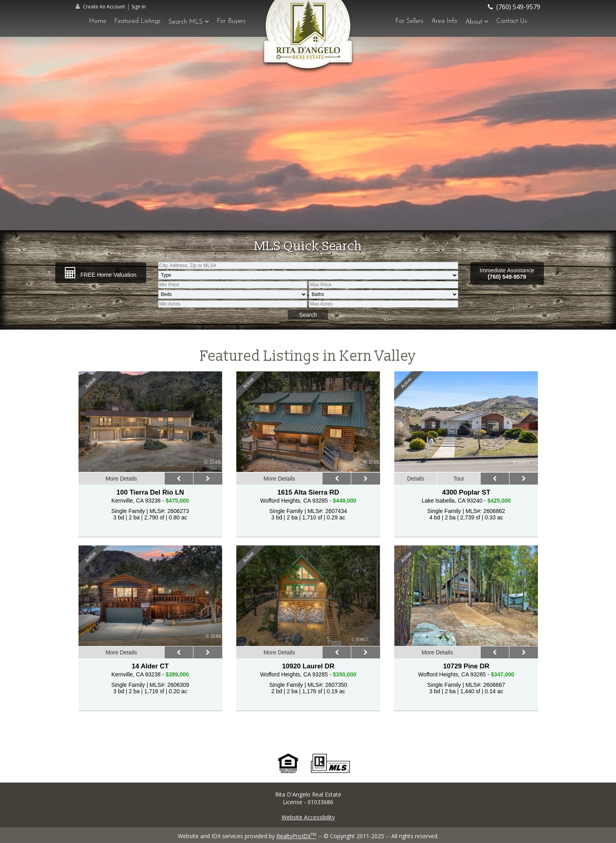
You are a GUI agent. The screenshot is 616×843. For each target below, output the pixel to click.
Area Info (444, 21)
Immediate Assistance (507, 274)
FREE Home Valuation (101, 273)
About (477, 22)
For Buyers (231, 21)
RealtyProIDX (296, 836)
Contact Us (512, 21)
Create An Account (104, 7)
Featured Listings (137, 21)
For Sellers (409, 21)
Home (98, 21)
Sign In (139, 7)
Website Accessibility (308, 817)
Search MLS (189, 22)
